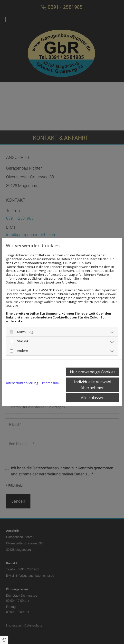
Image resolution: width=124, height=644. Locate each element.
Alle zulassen (93, 398)
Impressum (50, 383)
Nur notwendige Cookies (93, 372)
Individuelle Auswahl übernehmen (93, 385)
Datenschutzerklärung (21, 383)
